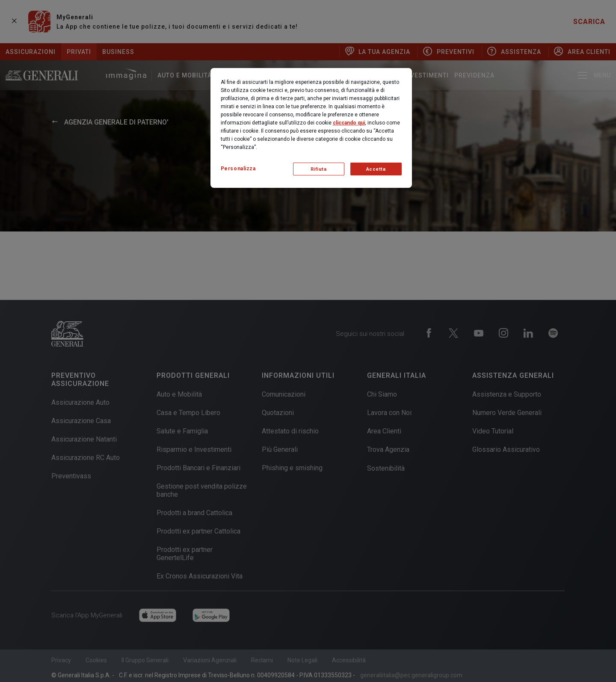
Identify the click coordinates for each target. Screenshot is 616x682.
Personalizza (238, 169)
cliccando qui (349, 123)
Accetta (376, 169)
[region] (311, 128)
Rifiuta (319, 169)
